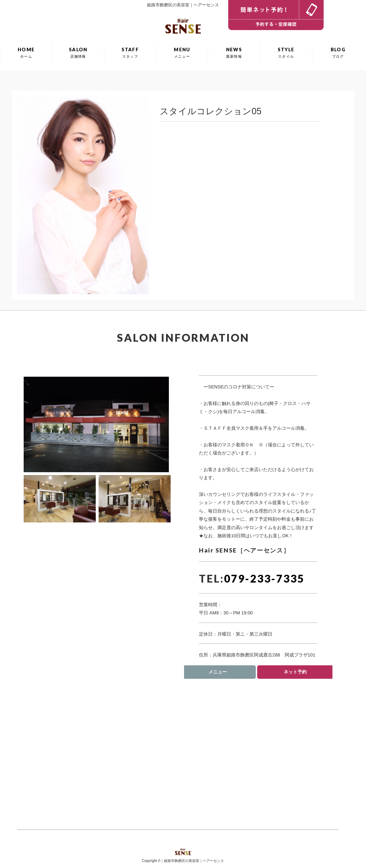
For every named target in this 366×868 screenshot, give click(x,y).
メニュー (218, 672)
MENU (182, 53)
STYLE (286, 53)
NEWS (234, 53)
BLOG (338, 53)
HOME (26, 53)
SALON (78, 53)
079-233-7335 (264, 578)
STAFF (130, 53)
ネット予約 (295, 672)
